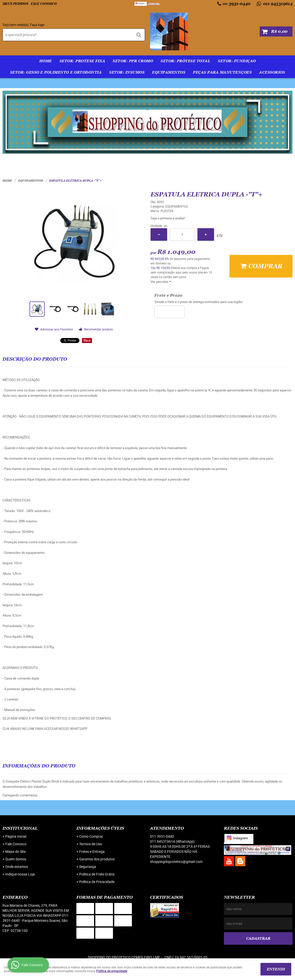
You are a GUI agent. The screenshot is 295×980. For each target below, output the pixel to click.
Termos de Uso (91, 844)
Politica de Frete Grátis (97, 874)
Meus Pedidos (15, 4)
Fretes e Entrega (92, 851)
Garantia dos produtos (97, 859)
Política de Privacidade (97, 882)
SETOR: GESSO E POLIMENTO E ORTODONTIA (56, 72)
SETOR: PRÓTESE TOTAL (185, 61)
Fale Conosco (44, 4)
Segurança (88, 867)
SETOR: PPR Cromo (133, 61)
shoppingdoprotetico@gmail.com (176, 861)
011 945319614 (277, 4)
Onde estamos (17, 867)
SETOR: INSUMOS (127, 72)
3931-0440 (237, 4)
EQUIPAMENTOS (169, 72)
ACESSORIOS (272, 72)
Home (46, 61)
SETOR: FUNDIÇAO (237, 61)
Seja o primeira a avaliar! (168, 218)
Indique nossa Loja (20, 874)
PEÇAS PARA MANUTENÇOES (222, 72)
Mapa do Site (16, 851)
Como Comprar (91, 836)
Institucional (20, 828)
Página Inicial (16, 836)
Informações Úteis (100, 828)
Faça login (37, 25)
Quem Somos (16, 859)
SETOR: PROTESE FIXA (82, 61)
